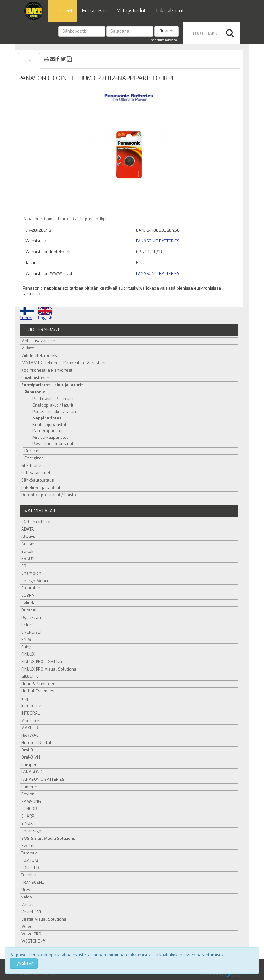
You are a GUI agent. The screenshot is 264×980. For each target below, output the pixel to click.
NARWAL (30, 735)
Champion (31, 573)
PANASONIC (32, 772)
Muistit (27, 348)
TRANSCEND (33, 882)
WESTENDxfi (33, 941)
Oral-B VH (31, 757)
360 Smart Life (36, 522)
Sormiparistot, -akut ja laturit (52, 385)
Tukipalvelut (169, 11)
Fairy (26, 647)
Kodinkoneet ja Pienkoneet (47, 370)
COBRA (28, 595)
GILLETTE (30, 676)
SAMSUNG (31, 802)
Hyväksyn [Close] (24, 963)
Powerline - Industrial (53, 444)
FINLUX (28, 654)
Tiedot (29, 61)
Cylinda (28, 603)
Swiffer (28, 846)
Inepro (27, 698)
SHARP (28, 816)
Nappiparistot (47, 418)
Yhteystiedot (131, 11)
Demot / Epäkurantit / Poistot (49, 495)
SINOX (27, 823)
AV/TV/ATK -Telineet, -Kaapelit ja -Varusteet (63, 363)
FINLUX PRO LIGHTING (42, 662)
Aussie (28, 544)
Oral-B (27, 750)
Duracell (33, 451)
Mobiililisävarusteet (40, 341)
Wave (27, 926)
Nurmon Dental (36, 742)
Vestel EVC (32, 912)
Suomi (27, 314)
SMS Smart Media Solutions (48, 838)
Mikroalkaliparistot (50, 437)
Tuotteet (63, 11)
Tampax (29, 853)
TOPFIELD (30, 868)
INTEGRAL (31, 713)
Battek (27, 551)
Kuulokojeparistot (49, 425)
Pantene (29, 787)
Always (28, 536)
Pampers (30, 765)
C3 (24, 566)
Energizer (34, 458)
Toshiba (29, 875)
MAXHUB (30, 728)
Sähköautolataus (38, 480)
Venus (27, 905)
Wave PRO (31, 934)
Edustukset (95, 11)
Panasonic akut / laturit (55, 411)
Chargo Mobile (35, 581)
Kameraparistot (48, 431)
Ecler (26, 625)
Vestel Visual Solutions (44, 919)
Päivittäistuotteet (37, 378)
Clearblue (31, 588)
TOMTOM (30, 860)
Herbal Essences (38, 691)
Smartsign (31, 831)
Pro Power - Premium (53, 399)
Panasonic (35, 392)
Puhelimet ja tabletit (41, 488)
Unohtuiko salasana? (164, 40)
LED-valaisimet (36, 473)
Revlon (28, 794)
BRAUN (28, 559)
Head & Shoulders (39, 684)
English (45, 314)
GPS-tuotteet (33, 465)
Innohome (31, 706)
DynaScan (31, 618)
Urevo (27, 890)
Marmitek (30, 721)
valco (27, 897)
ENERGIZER (32, 632)
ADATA (28, 529)
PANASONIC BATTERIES (158, 241)
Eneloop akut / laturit (53, 405)
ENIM (26, 639)
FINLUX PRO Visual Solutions (49, 669)
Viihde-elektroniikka (40, 356)
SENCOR (29, 809)
